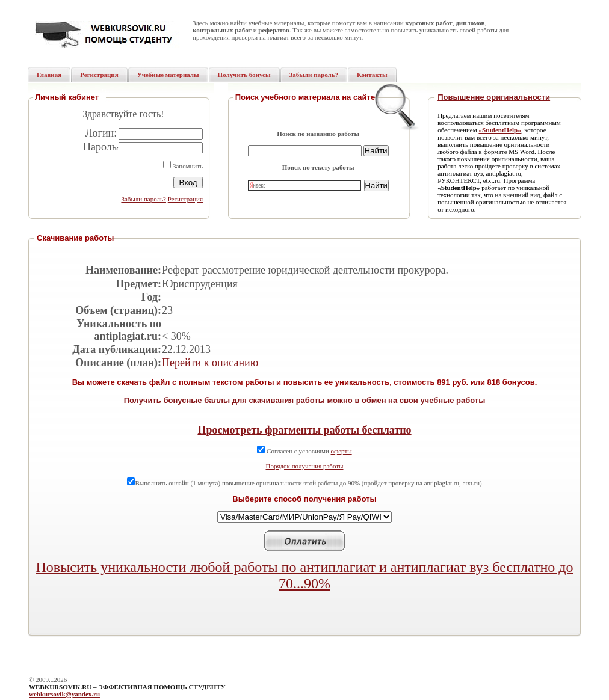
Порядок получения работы (305, 466)
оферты (342, 451)
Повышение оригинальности (494, 97)
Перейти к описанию (210, 363)
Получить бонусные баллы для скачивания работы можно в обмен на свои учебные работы (305, 400)
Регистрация (185, 199)
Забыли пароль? (144, 199)
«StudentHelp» (499, 130)
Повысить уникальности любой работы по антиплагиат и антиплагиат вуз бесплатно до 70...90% (305, 575)
